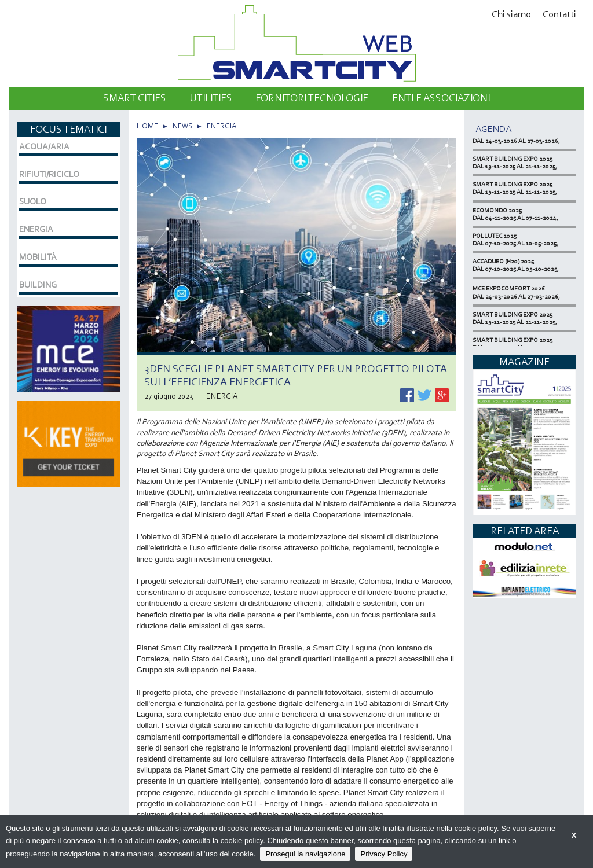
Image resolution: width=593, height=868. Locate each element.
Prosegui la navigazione (305, 854)
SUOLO (33, 201)
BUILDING (38, 285)
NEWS (182, 126)
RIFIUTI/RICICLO (49, 174)
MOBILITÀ (38, 257)
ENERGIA (222, 126)
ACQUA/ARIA (44, 146)
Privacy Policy (384, 854)
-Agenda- (493, 129)
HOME (147, 126)
